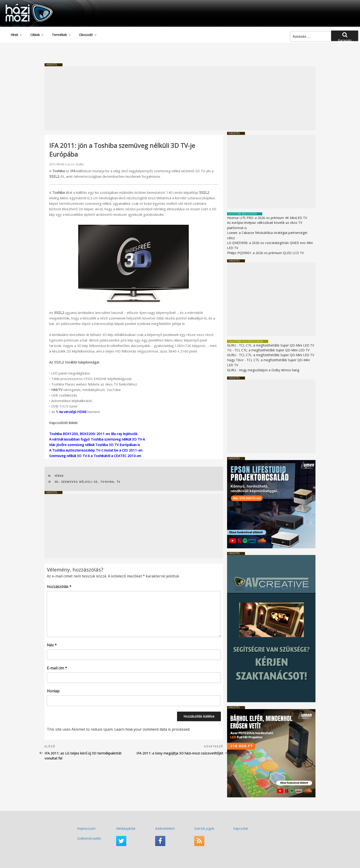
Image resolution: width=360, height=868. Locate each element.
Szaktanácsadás (89, 838)
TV (119, 482)
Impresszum (86, 828)
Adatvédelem (165, 828)
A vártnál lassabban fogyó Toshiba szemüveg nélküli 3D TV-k (97, 439)
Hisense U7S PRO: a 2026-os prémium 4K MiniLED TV (267, 218)
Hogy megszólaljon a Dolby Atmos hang (269, 370)
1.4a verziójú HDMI (71, 412)
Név (52, 645)
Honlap (53, 691)
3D (57, 482)
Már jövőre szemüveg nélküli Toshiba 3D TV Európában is (95, 445)
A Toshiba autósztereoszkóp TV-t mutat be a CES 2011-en (96, 450)
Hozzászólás (59, 587)
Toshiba (107, 482)
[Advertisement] (180, 98)
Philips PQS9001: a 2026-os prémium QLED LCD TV (265, 253)
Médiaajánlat (126, 828)
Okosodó (88, 35)
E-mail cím (57, 668)
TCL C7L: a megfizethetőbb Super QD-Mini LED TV (277, 345)
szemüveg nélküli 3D (80, 482)
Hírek (17, 35)
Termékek (62, 35)
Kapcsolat (241, 828)
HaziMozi (22, 5)
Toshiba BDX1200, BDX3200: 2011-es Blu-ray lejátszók (93, 434)
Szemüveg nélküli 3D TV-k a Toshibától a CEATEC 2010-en (95, 456)
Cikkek (37, 35)
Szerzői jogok (204, 828)
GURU (80, 164)
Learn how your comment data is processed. (152, 729)
